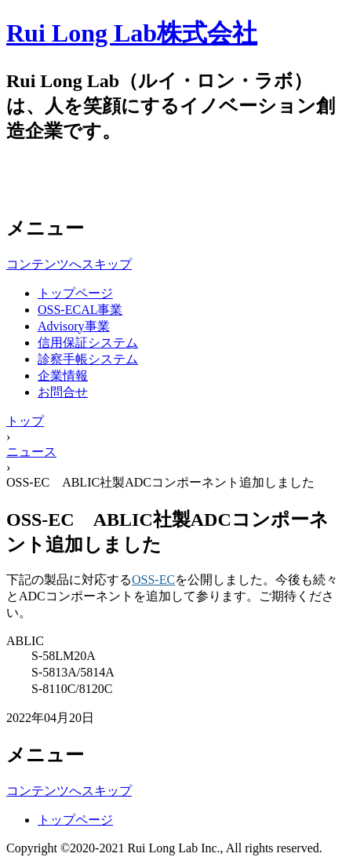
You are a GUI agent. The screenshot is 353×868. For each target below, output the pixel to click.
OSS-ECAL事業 (80, 310)
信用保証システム (88, 343)
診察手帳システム (88, 359)
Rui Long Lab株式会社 (132, 33)
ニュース (31, 452)
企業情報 (63, 376)
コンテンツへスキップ (69, 264)
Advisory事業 (74, 326)
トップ (25, 421)
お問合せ (63, 392)
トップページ (75, 293)
